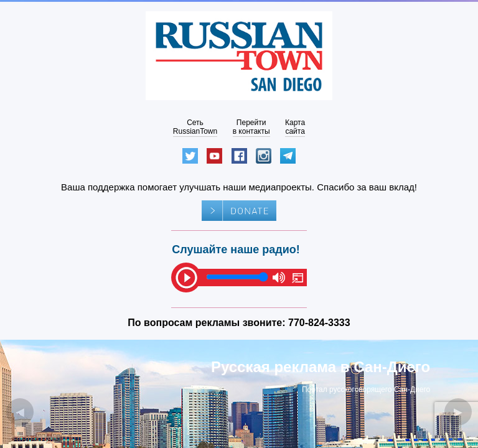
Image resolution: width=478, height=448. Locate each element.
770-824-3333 (319, 323)
